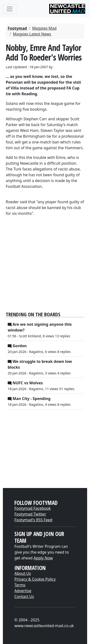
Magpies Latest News (32, 34)
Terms (20, 585)
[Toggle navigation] (10, 9)
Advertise (23, 591)
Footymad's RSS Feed (33, 520)
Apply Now (43, 558)
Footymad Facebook (33, 508)
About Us (23, 573)
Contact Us (24, 597)
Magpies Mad (44, 28)
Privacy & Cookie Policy (35, 579)
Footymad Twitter (30, 514)
